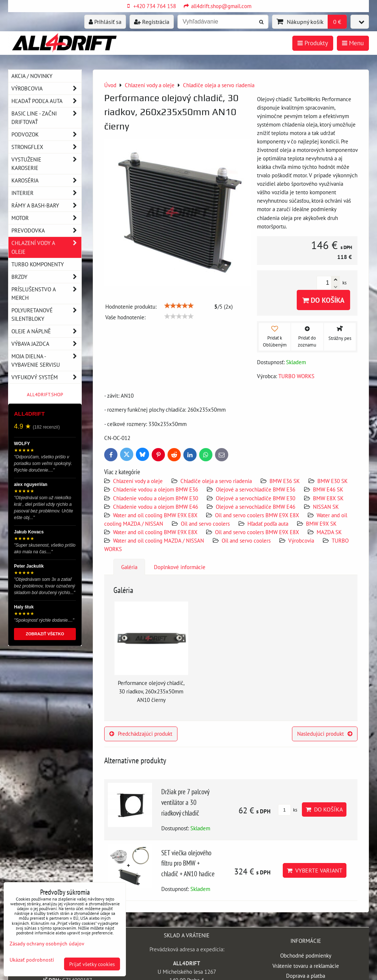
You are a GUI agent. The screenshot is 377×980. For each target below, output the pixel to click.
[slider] (179, 306)
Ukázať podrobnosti (32, 960)
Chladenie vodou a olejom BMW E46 (156, 507)
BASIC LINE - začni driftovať (46, 118)
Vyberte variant (315, 870)
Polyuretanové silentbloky (46, 315)
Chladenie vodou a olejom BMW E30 (156, 498)
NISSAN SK (326, 507)
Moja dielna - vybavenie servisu (46, 361)
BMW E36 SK (285, 481)
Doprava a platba (306, 976)
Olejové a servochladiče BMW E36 (256, 489)
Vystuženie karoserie (46, 164)
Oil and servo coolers (205, 523)
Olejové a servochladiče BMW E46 (256, 507)
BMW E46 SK (328, 489)
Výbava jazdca (46, 344)
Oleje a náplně (46, 331)
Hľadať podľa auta (268, 523)
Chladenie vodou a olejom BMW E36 (156, 489)
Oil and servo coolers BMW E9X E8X (257, 515)
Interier (46, 193)
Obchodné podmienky (306, 955)
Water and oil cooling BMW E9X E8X (155, 515)
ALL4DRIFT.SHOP (45, 395)
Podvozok (46, 134)
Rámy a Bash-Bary (46, 205)
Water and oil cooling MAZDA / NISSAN (158, 540)
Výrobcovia (301, 540)
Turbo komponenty (38, 264)
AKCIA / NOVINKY (32, 76)
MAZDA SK (329, 532)
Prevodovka (46, 230)
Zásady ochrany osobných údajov (47, 943)
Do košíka (323, 300)
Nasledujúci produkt (325, 734)
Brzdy (46, 277)
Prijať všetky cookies (92, 964)
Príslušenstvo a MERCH (46, 294)
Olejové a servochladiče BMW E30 (256, 498)
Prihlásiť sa (105, 22)
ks (288, 810)
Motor (46, 218)
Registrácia (152, 22)
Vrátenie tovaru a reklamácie (306, 966)
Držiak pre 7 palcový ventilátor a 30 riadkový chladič (185, 802)
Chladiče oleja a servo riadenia (216, 481)
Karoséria (46, 180)
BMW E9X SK (321, 523)
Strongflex (46, 147)
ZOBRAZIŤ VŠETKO (45, 634)
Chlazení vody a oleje (138, 481)
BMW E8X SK (328, 498)
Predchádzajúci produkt (141, 734)
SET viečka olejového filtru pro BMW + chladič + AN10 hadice (188, 863)
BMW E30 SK (332, 481)
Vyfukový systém (46, 377)
